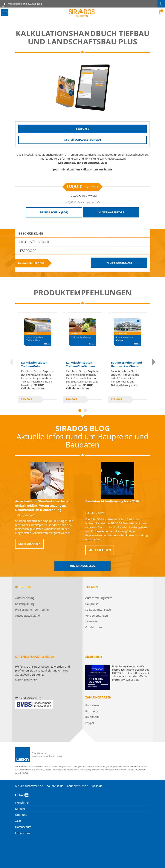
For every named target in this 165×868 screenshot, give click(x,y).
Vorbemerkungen (97, 616)
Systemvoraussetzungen (83, 140)
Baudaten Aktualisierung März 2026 (112, 501)
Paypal (90, 723)
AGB (18, 821)
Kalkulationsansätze (98, 610)
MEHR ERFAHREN (26, 679)
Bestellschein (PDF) (54, 212)
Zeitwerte (91, 621)
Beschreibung (31, 233)
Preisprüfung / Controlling (32, 610)
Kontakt (20, 809)
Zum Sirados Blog (83, 566)
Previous (11, 362)
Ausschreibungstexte (99, 598)
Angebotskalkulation (28, 616)
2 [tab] (85, 410)
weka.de (97, 786)
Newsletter (22, 802)
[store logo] (82, 13)
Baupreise (92, 604)
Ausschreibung (25, 598)
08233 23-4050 (34, 4)
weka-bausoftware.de (29, 786)
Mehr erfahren (29, 544)
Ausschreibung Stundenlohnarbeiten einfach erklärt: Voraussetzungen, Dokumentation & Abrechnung (43, 506)
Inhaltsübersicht (34, 242)
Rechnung (92, 711)
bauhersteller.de (77, 786)
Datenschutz (23, 827)
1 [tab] (80, 410)
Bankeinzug (93, 705)
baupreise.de (55, 786)
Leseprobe (27, 251)
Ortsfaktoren (94, 627)
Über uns (21, 815)
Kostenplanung (25, 604)
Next (154, 362)
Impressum (22, 833)
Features (83, 129)
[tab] (82, 233)
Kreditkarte (92, 717)
